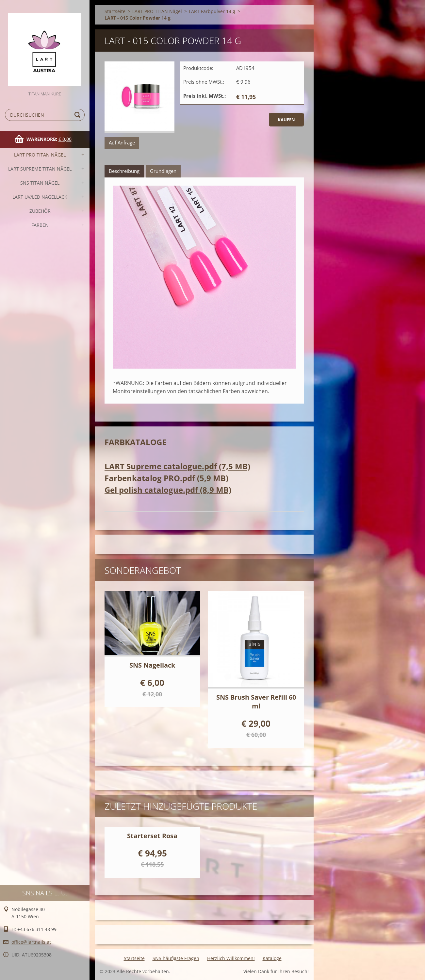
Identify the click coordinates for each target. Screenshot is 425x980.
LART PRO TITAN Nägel (40, 155)
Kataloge (272, 958)
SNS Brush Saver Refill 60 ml (256, 702)
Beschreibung (124, 171)
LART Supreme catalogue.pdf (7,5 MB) (177, 466)
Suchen (78, 115)
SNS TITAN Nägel (40, 183)
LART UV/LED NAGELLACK (40, 197)
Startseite (115, 11)
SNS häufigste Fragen (176, 958)
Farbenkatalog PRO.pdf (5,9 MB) (166, 478)
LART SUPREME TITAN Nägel (40, 169)
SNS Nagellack (152, 665)
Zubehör (40, 211)
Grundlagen (163, 171)
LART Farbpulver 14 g (212, 11)
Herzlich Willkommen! (231, 958)
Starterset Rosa (152, 836)
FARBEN (40, 225)
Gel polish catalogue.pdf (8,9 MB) (168, 490)
